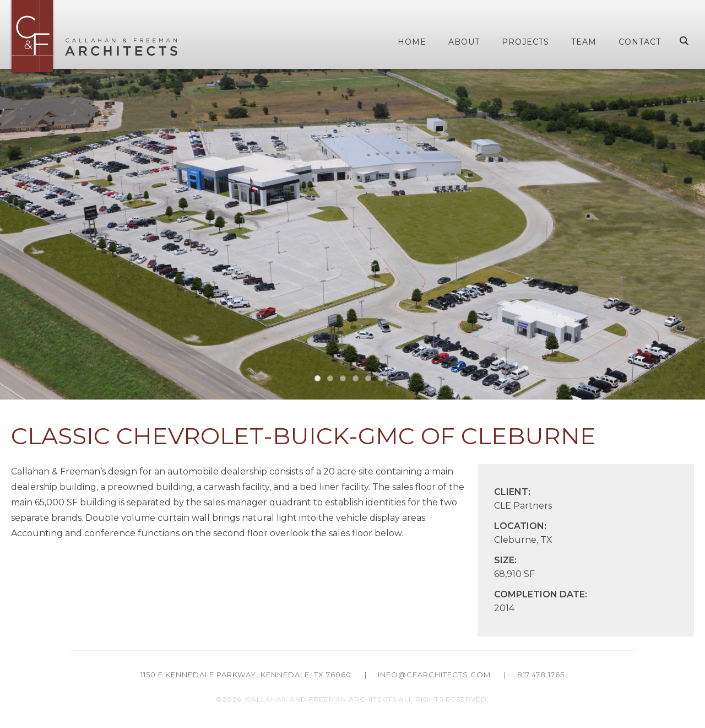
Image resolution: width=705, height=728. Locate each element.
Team (584, 42)
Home (412, 42)
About (464, 42)
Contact (640, 42)
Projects (525, 42)
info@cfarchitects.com (434, 675)
